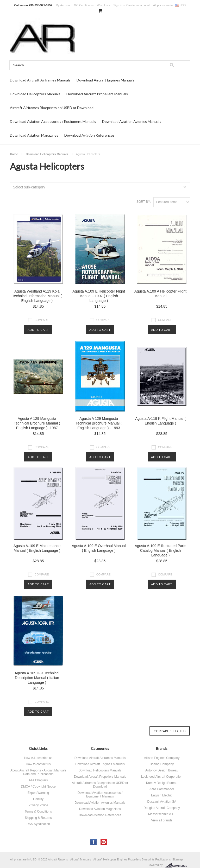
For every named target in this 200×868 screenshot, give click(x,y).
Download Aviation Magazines (34, 135)
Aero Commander (162, 789)
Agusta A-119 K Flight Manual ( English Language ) (160, 421)
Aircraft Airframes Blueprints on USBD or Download (52, 108)
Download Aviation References (89, 135)
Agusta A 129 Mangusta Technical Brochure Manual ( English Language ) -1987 (37, 423)
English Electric (162, 795)
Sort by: (144, 202)
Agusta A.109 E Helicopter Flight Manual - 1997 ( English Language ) (99, 296)
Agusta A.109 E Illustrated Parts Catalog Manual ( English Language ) (160, 550)
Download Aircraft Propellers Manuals (97, 94)
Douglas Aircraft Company (162, 808)
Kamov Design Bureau (162, 783)
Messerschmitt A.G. (162, 814)
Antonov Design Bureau (162, 770)
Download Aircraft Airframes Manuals (40, 80)
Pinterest (104, 842)
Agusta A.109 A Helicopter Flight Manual (160, 294)
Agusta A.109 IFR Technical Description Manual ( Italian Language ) (37, 678)
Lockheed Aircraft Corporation (162, 777)
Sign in (118, 5)
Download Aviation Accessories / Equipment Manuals (53, 121)
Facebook (94, 842)
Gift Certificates (84, 5)
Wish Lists (103, 5)
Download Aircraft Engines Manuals (105, 80)
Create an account (138, 5)
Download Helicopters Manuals (35, 94)
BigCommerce (178, 865)
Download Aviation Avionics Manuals (132, 121)
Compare (42, 320)
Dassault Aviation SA (162, 802)
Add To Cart (38, 330)
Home (14, 154)
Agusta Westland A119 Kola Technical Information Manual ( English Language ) (37, 296)
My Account (63, 5)
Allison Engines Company (162, 758)
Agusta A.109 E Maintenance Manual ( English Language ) (37, 548)
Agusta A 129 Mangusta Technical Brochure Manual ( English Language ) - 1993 (99, 423)
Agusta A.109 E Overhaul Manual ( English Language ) (99, 548)
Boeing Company (162, 764)
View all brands (162, 820)
